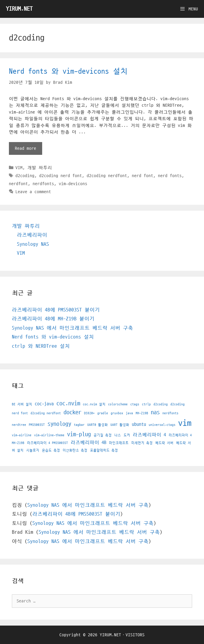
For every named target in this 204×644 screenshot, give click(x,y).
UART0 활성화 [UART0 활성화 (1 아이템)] (98, 425)
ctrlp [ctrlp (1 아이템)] (146, 404)
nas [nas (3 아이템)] (155, 412)
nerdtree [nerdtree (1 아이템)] (19, 425)
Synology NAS (33, 244)
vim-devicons (73, 184)
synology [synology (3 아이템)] (59, 424)
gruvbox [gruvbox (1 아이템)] (117, 413)
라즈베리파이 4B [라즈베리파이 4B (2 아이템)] (88, 443)
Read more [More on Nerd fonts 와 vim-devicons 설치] (26, 148)
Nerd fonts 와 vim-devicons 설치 (68, 71)
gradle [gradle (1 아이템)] (103, 413)
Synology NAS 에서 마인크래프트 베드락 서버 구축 (72, 328)
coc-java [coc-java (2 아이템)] (44, 404)
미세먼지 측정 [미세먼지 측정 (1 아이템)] (142, 443)
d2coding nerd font (61, 176)
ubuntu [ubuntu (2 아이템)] (139, 424)
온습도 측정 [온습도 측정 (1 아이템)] (51, 450)
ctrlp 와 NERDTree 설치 (41, 346)
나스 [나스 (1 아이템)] (118, 435)
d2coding (25, 176)
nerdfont (18, 184)
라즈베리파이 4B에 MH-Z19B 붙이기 (53, 319)
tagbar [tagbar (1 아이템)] (79, 425)
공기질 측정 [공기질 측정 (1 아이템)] (103, 435)
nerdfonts (43, 184)
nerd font (143, 176)
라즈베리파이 (32, 235)
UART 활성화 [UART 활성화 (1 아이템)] (120, 425)
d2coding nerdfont (107, 176)
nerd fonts (170, 176)
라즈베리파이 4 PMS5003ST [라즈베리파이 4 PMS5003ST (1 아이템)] (48, 443)
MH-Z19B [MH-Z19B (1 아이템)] (142, 413)
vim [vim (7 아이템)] (185, 423)
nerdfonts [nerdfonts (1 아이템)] (170, 413)
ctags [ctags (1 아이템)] (135, 404)
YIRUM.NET (19, 9)
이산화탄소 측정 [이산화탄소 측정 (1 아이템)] (75, 450)
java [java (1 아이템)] (129, 413)
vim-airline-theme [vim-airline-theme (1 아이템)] (49, 435)
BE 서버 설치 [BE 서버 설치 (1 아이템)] (22, 404)
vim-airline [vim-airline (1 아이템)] (22, 435)
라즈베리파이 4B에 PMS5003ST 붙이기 (56, 310)
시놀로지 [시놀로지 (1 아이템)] (33, 450)
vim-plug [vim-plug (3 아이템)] (79, 434)
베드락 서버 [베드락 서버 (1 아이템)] (164, 443)
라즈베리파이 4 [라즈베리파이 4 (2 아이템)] (149, 435)
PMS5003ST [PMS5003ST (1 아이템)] (37, 425)
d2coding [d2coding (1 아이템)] (161, 404)
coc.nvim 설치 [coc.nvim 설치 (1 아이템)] (94, 404)
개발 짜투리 (40, 168)
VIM (19, 168)
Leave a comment (33, 192)
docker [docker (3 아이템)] (72, 412)
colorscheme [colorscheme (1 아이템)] (118, 404)
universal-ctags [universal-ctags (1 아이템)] (162, 425)
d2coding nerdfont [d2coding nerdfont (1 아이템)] (46, 413)
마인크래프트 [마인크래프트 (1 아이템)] (119, 443)
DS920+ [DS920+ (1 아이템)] (89, 413)
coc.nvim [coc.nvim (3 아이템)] (68, 404)
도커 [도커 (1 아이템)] (127, 435)
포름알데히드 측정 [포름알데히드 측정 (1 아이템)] (104, 450)
